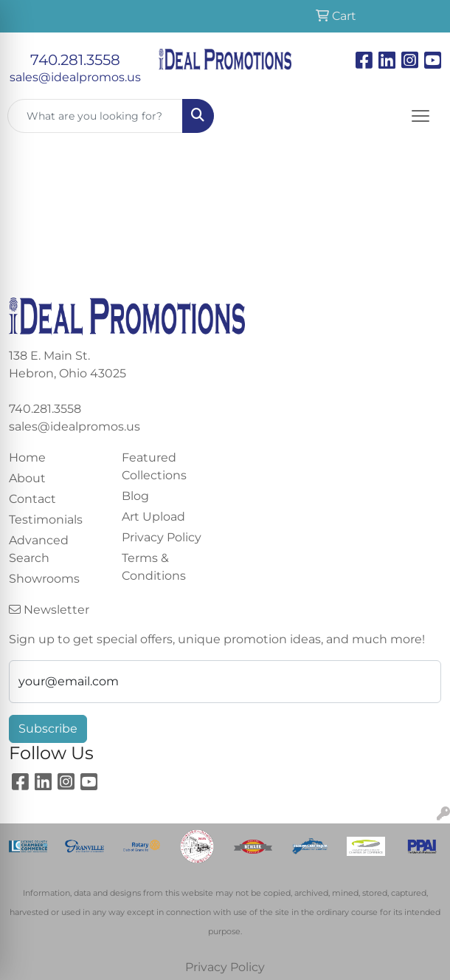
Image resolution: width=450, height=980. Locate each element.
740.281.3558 (75, 60)
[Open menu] (420, 116)
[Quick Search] (95, 116)
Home (27, 458)
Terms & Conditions (154, 567)
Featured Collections (154, 466)
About (27, 478)
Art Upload (153, 517)
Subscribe (48, 729)
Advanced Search (39, 549)
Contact (32, 499)
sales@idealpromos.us (75, 77)
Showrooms (44, 579)
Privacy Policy (162, 537)
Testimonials (46, 520)
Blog (135, 496)
